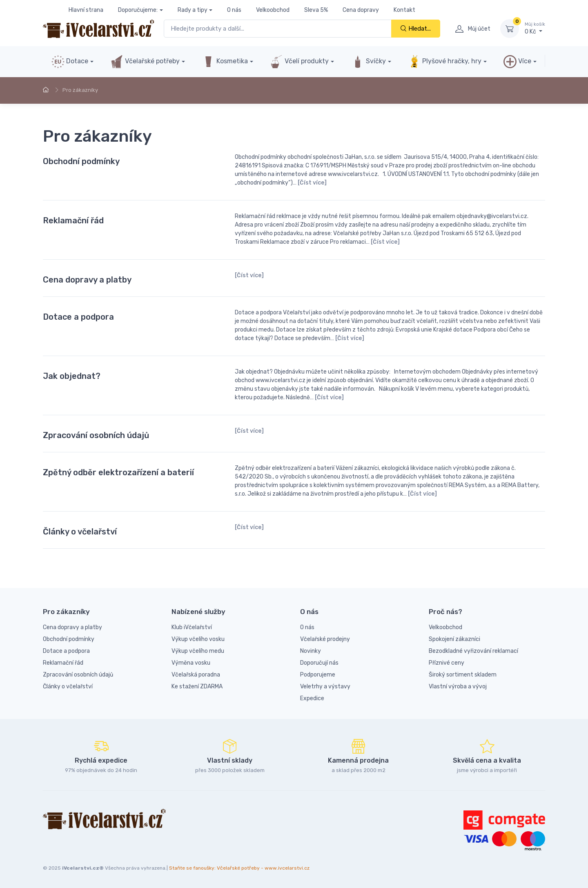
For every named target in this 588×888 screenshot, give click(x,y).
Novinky (311, 651)
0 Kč (535, 28)
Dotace (70, 62)
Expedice (312, 698)
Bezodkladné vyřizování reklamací (473, 651)
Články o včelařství (80, 532)
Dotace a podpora (78, 317)
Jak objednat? (72, 376)
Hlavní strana (86, 10)
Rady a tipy (193, 10)
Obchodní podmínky (81, 161)
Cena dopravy (361, 10)
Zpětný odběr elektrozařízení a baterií (118, 472)
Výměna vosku (191, 663)
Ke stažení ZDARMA (197, 687)
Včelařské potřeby (145, 62)
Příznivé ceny (447, 663)
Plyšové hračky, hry (445, 62)
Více (517, 62)
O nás (234, 10)
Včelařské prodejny (325, 639)
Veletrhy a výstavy (325, 687)
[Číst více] (312, 183)
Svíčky (369, 62)
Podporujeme (318, 675)
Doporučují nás (319, 663)
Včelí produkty (299, 62)
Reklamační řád (73, 220)
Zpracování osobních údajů (96, 435)
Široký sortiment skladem (463, 675)
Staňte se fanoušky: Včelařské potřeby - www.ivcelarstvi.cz (239, 868)
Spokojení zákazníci (454, 639)
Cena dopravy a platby (87, 280)
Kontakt (404, 10)
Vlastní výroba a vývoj (458, 687)
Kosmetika (225, 62)
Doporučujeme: (138, 10)
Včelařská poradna (196, 675)
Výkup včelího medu (198, 651)
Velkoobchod (273, 10)
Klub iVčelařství (192, 627)
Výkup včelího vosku (198, 639)
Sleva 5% (316, 10)
